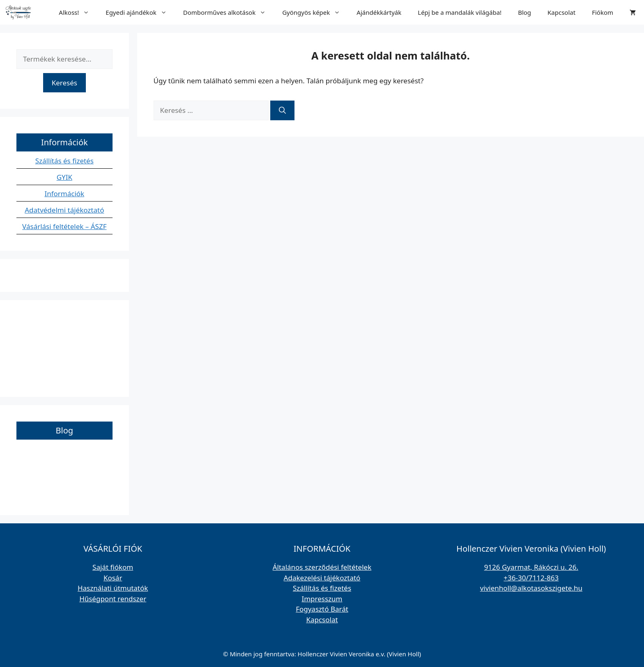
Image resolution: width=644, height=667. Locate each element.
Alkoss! (78, 12)
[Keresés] (282, 110)
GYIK (64, 177)
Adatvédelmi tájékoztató (64, 210)
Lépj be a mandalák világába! (460, 12)
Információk (64, 194)
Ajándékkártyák (379, 12)
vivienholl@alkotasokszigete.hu (531, 588)
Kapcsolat (561, 12)
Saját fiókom (113, 567)
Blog (524, 12)
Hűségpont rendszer (113, 599)
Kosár (113, 578)
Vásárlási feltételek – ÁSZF (64, 226)
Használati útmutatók (113, 588)
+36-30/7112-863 (531, 578)
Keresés (64, 83)
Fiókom (603, 12)
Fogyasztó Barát (322, 609)
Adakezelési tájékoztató (322, 578)
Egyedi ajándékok (140, 12)
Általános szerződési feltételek (322, 567)
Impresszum (322, 599)
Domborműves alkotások (229, 12)
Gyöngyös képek (315, 12)
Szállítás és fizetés (64, 161)
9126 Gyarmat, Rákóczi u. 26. (531, 567)
